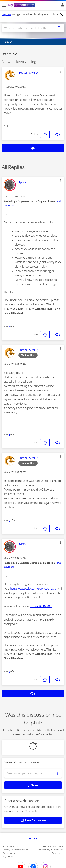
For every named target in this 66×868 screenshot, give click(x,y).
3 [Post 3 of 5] (9, 435)
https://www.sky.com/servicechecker (34, 588)
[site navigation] (4, 5)
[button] (61, 71)
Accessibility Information (51, 850)
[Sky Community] (22, 5)
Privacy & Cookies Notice (15, 850)
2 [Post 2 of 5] (9, 327)
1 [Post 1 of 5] (9, 126)
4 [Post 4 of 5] (9, 520)
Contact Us (57, 853)
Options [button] (7, 54)
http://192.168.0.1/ (41, 606)
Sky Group (8, 857)
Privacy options (11, 846)
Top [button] (35, 839)
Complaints (9, 853)
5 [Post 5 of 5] (9, 671)
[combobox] (30, 28)
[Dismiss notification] (61, 14)
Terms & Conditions (53, 846)
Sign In (62, 6)
